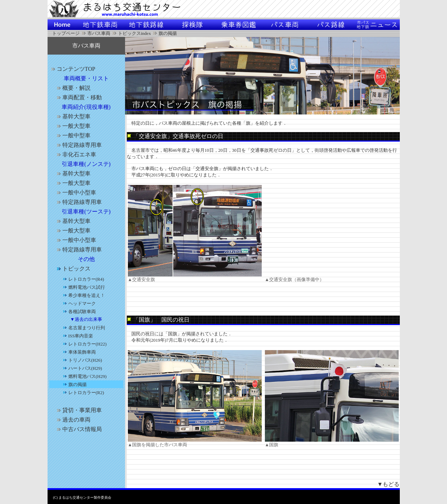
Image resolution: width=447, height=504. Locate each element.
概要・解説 (73, 88)
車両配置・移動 (78, 97)
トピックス (73, 269)
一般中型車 (73, 135)
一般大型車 (73, 126)
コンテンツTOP (72, 69)
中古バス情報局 (78, 429)
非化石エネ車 (75, 154)
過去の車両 (73, 420)
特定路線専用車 (78, 145)
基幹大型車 (73, 116)
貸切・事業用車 (78, 410)
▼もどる (389, 484)
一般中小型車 (75, 192)
